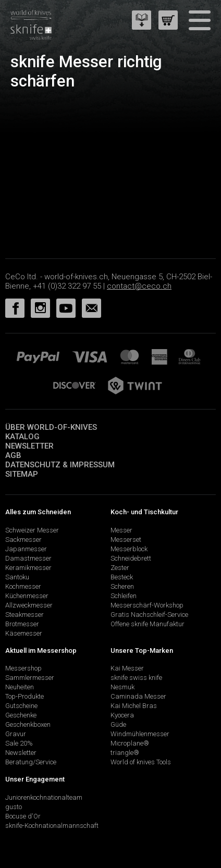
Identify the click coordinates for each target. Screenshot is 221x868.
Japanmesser (26, 549)
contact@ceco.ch (139, 286)
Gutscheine (21, 706)
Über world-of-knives (51, 427)
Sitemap (22, 474)
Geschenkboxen (28, 724)
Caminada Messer (138, 696)
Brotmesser (22, 624)
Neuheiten (20, 687)
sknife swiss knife (136, 678)
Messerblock (129, 549)
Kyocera (122, 715)
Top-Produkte (24, 696)
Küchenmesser (27, 596)
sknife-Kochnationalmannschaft (52, 826)
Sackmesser (23, 540)
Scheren (122, 586)
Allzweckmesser (29, 605)
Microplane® (130, 743)
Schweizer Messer (32, 530)
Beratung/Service (31, 762)
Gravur (16, 734)
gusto (14, 807)
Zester (120, 568)
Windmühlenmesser (140, 734)
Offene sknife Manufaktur (148, 624)
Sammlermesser (30, 678)
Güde (118, 724)
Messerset (126, 540)
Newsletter (29, 446)
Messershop (23, 668)
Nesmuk (122, 687)
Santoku (17, 577)
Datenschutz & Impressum (60, 465)
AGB (13, 455)
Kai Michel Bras (134, 706)
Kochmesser (23, 586)
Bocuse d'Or (23, 816)
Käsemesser (24, 633)
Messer (121, 530)
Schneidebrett (131, 558)
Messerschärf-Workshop (147, 605)
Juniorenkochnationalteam (44, 797)
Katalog (22, 437)
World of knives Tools (141, 762)
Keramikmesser (28, 568)
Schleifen (124, 596)
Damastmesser (28, 558)
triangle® (125, 753)
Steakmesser (24, 615)
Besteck (122, 577)
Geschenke (21, 715)
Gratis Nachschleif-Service (149, 615)
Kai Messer (127, 668)
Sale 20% (19, 743)
